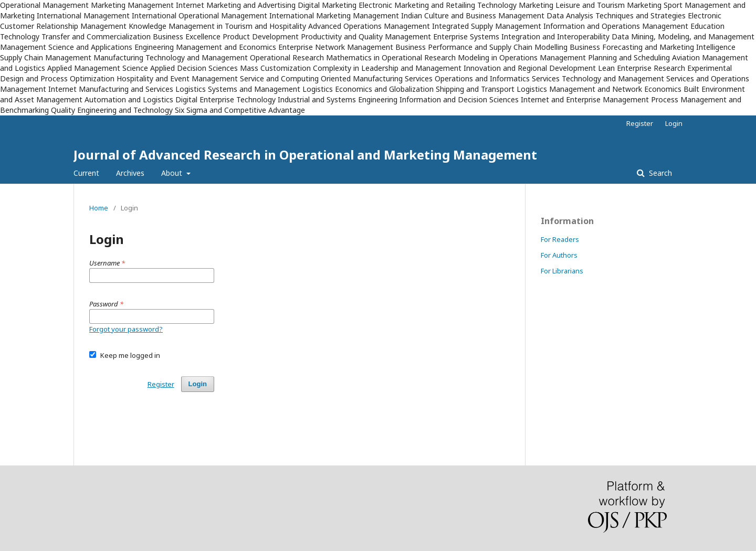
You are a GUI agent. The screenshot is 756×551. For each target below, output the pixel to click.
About (173, 173)
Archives (130, 173)
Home (99, 208)
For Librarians (562, 271)
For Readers (560, 239)
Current (86, 173)
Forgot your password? (126, 329)
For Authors (559, 255)
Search (659, 173)
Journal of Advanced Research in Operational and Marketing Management (305, 155)
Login (674, 123)
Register (640, 123)
